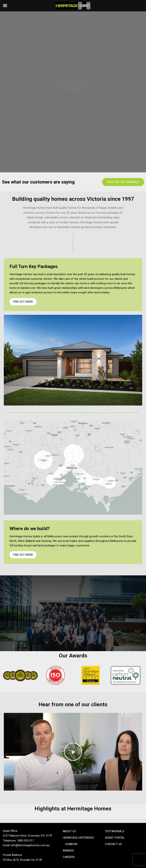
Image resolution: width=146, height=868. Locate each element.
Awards (68, 851)
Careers (69, 857)
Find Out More (23, 302)
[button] (73, 752)
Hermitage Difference (78, 838)
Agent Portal (115, 838)
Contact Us (113, 844)
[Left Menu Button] (5, 6)
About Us (69, 831)
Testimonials (115, 831)
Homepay (71, 844)
